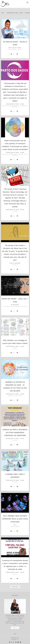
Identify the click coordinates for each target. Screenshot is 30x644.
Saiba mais (15, 628)
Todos (3, 13)
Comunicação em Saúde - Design (15, 13)
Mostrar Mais (15, 587)
